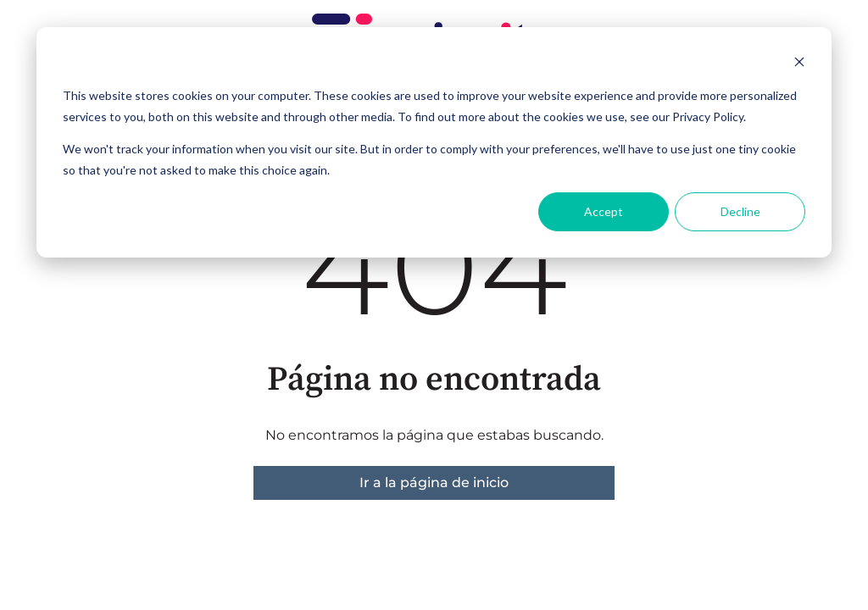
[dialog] (434, 142)
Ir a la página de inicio (434, 482)
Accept (604, 211)
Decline (740, 211)
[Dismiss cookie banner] (799, 64)
